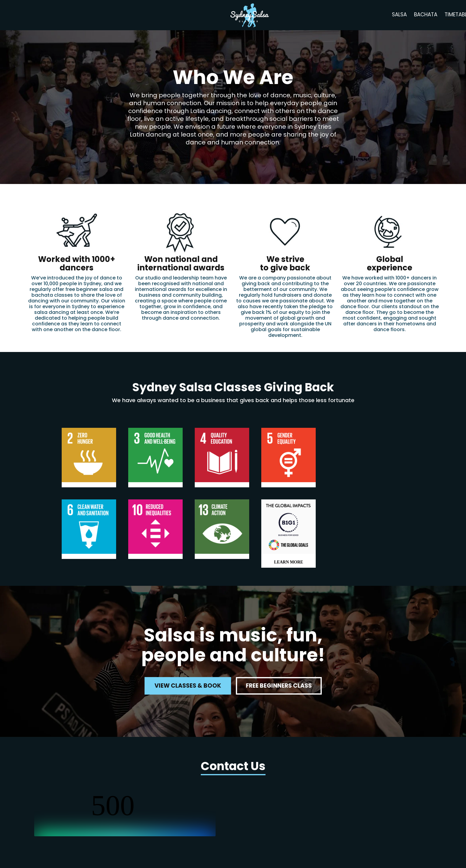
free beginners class (279, 686)
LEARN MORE (288, 562)
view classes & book (188, 686)
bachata (426, 15)
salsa (399, 15)
